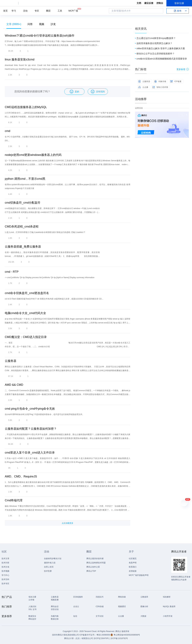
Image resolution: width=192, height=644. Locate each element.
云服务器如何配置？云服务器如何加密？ (31, 429)
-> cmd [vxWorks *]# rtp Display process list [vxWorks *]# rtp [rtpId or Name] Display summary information (50, 278)
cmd (8, 131)
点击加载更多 (68, 523)
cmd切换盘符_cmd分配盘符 (23, 203)
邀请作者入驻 (50, 563)
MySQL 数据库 (169, 606)
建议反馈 (149, 3)
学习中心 (5, 575)
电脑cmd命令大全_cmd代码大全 (25, 313)
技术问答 (5, 563)
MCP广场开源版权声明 (139, 575)
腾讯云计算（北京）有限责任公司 (79, 638)
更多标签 (183, 69)
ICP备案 (176, 81)
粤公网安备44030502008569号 (127, 635)
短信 (75, 616)
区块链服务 (78, 597)
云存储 (31, 600)
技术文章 (5, 559)
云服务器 (11, 361)
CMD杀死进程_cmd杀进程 (22, 227)
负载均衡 (55, 616)
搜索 (160, 11)
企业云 (76, 606)
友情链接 (133, 571)
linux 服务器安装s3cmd (20, 59)
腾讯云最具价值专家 (95, 559)
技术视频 (5, 571)
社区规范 (133, 559)
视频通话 (122, 606)
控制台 (160, 3)
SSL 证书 (32, 609)
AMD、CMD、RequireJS (21, 476)
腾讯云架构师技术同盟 (96, 563)
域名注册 (32, 597)
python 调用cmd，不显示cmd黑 (25, 179)
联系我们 (133, 567)
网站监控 (32, 619)
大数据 (143, 616)
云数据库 (144, 597)
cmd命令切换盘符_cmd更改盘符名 (27, 293)
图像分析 (144, 606)
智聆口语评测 (160, 87)
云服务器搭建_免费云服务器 (23, 247)
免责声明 (133, 563)
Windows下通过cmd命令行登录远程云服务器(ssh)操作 (40, 36)
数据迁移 (55, 619)
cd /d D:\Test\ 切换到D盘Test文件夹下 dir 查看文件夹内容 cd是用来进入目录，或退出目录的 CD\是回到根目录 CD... (54, 299)
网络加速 (122, 597)
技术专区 (5, 584)
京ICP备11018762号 (119, 638)
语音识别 (55, 609)
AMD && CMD (14, 385)
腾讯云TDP (91, 571)
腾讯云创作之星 (93, 567)
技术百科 (5, 579)
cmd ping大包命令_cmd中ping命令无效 (30, 409)
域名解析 (167, 597)
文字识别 (100, 616)
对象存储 (160, 81)
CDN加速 (100, 606)
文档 (139, 3)
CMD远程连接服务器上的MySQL (26, 107)
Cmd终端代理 (14, 500)
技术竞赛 (48, 571)
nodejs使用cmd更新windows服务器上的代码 (33, 155)
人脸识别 (32, 606)
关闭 (187, 115)
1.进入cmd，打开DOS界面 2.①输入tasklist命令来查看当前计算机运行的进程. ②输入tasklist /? (45, 232)
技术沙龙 (5, 567)
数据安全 (32, 616)
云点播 (143, 87)
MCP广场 (73, 11)
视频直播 (55, 600)
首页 (5, 11)
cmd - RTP (12, 272)
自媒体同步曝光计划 (53, 559)
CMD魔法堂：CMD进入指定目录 (26, 337)
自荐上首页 (49, 567)
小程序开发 (168, 616)
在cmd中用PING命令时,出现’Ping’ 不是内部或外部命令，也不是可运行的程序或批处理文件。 (44, 414)
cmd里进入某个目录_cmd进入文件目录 (30, 453)
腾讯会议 (55, 606)
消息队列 (100, 597)
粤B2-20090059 (103, 635)
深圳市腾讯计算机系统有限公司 (65, 635)
